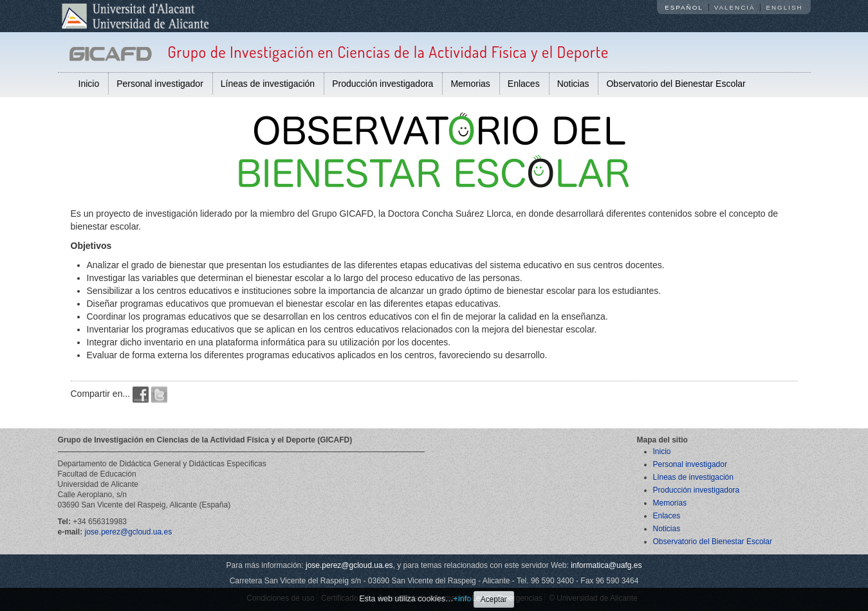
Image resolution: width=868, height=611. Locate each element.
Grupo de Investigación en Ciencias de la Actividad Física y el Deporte (388, 52)
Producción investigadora (383, 84)
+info (463, 599)
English (784, 7)
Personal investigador (160, 84)
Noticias (573, 84)
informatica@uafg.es (606, 565)
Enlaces (524, 84)
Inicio (89, 84)
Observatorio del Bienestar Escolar (676, 84)
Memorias (470, 84)
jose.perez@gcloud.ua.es (129, 532)
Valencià (735, 7)
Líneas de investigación (268, 84)
